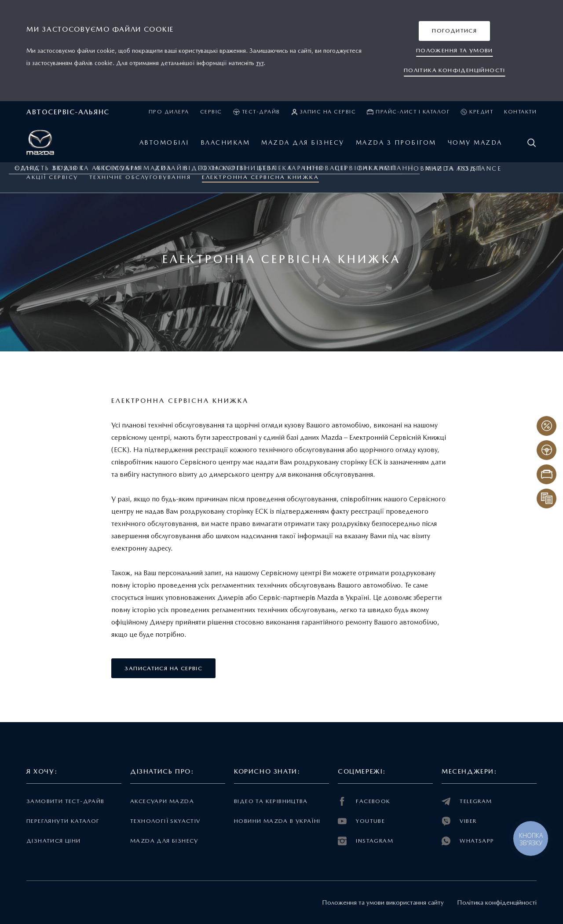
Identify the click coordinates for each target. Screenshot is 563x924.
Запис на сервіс (324, 112)
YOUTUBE (361, 821)
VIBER (459, 821)
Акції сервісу (52, 177)
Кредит (477, 112)
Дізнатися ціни (54, 841)
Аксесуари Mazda (162, 801)
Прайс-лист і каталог (408, 112)
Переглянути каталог (63, 821)
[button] (454, 31)
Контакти (520, 112)
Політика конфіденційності (497, 902)
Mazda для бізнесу (164, 841)
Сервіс (211, 112)
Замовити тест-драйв (65, 801)
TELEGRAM (467, 801)
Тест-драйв (257, 112)
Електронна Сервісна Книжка (260, 177)
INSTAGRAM (366, 841)
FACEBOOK (364, 801)
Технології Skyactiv (165, 821)
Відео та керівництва (271, 801)
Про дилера (169, 112)
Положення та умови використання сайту (383, 902)
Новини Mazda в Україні (277, 821)
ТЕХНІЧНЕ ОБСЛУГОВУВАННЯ (140, 177)
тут (260, 63)
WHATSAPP (468, 841)
